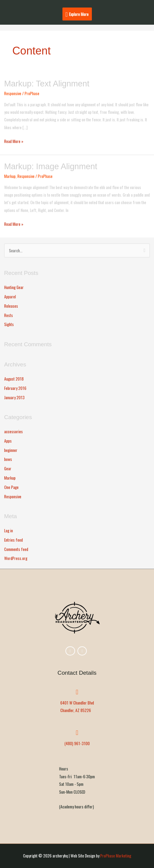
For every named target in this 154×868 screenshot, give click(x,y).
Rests (9, 315)
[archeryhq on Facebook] (70, 651)
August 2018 (14, 379)
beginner (11, 450)
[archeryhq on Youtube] (82, 651)
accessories (14, 431)
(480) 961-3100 (77, 743)
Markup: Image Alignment (51, 166)
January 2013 (14, 397)
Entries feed (14, 540)
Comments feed (16, 549)
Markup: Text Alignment (47, 84)
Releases (11, 306)
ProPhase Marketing (116, 856)
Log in (9, 530)
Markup (10, 176)
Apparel (10, 297)
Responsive (13, 93)
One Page (11, 487)
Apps (8, 441)
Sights (9, 324)
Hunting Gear (14, 287)
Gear (8, 468)
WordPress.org (16, 558)
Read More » (14, 141)
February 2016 (15, 388)
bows (8, 459)
